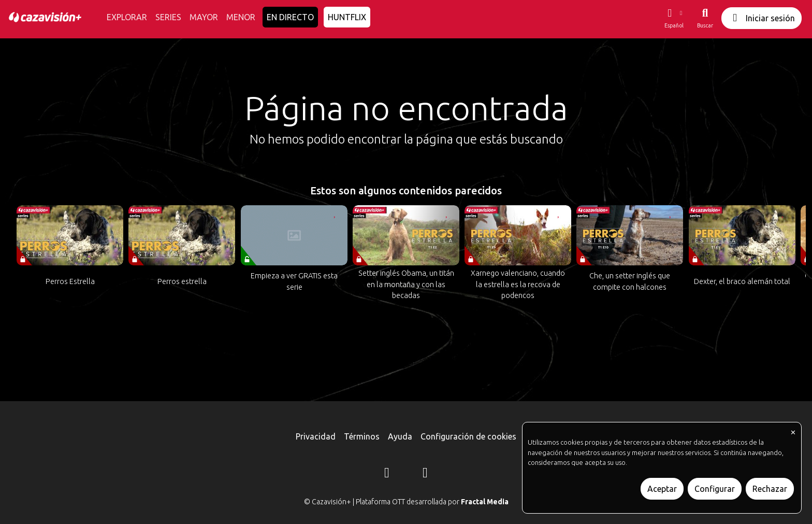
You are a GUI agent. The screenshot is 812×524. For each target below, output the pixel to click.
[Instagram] (387, 474)
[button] (674, 18)
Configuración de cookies (468, 436)
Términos (362, 436)
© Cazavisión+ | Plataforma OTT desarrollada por (406, 502)
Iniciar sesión (762, 18)
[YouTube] (425, 474)
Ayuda (400, 436)
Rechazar (770, 489)
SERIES (168, 17)
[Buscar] (705, 18)
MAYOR (204, 17)
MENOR (241, 17)
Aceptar (662, 489)
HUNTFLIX (347, 17)
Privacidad (316, 436)
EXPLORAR (127, 17)
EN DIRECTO (290, 17)
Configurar (715, 489)
